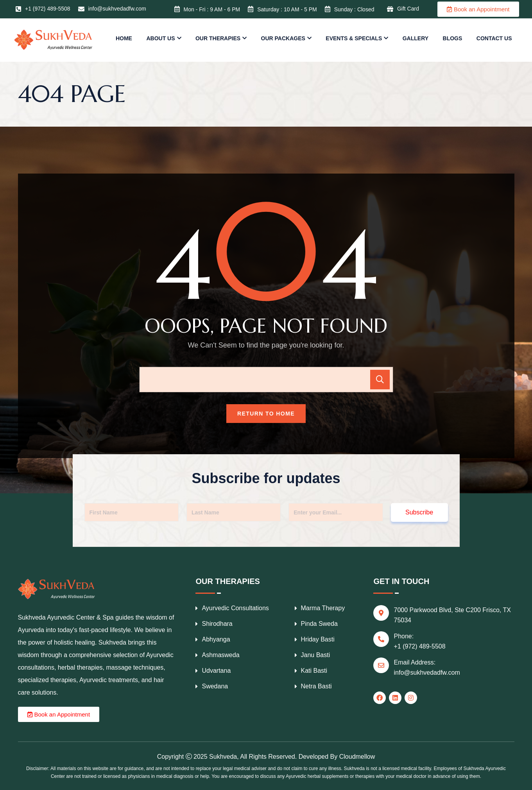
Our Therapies (218, 38)
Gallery (416, 38)
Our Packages (283, 38)
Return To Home (266, 414)
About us (160, 38)
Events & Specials (354, 38)
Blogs (453, 38)
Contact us (494, 38)
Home (124, 38)
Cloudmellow (357, 757)
